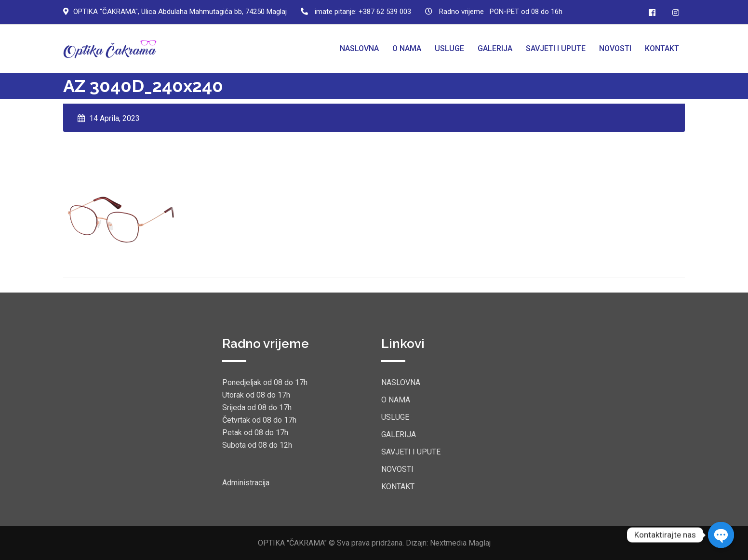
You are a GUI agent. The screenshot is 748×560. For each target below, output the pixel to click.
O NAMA (407, 48)
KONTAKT (662, 48)
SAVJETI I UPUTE (556, 48)
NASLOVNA (359, 48)
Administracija (246, 483)
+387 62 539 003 (385, 12)
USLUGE (449, 48)
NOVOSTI (615, 48)
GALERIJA (495, 48)
